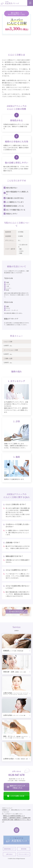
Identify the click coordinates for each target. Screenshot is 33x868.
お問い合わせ (9, 854)
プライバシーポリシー (24, 854)
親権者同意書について (9, 849)
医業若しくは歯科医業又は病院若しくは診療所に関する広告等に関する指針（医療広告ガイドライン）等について (16, 820)
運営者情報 (24, 849)
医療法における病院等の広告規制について (14, 816)
